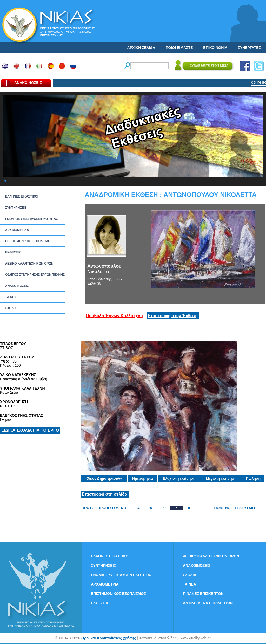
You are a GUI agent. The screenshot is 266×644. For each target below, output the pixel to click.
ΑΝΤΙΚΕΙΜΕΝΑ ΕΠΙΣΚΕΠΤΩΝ (208, 603)
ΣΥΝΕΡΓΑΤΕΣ (249, 48)
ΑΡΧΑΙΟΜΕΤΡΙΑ (17, 230)
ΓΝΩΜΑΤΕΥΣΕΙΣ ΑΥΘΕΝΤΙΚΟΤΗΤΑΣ (32, 219)
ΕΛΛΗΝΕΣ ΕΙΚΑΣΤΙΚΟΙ (22, 196)
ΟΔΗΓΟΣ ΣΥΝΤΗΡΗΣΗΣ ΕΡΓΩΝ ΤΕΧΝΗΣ (35, 275)
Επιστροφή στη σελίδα (105, 494)
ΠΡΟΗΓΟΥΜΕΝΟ (112, 508)
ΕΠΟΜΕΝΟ (221, 508)
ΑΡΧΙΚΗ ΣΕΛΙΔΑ (141, 48)
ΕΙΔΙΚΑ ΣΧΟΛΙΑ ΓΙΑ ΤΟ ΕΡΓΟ (30, 430)
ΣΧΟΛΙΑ (11, 308)
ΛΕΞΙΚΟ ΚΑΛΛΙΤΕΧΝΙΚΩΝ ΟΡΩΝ (29, 264)
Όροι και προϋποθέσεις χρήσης (108, 638)
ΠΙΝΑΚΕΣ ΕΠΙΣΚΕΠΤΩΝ (203, 594)
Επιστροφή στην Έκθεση (173, 316)
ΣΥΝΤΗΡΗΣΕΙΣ (16, 208)
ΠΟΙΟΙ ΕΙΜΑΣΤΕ (179, 48)
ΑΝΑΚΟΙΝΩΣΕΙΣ (17, 286)
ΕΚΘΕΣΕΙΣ (13, 252)
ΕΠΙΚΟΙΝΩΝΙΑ (215, 48)
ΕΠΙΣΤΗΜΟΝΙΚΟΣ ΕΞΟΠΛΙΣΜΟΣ (29, 241)
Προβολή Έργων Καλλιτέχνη (114, 316)
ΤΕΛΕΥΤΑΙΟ (245, 508)
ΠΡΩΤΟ (88, 508)
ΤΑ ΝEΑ (11, 297)
